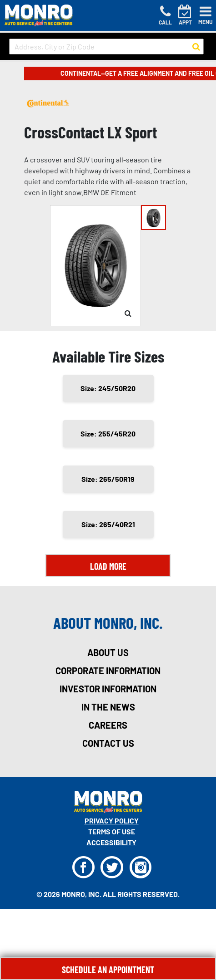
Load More (108, 566)
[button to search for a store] (196, 47)
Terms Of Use (112, 831)
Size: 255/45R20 (108, 434)
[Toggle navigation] (206, 15)
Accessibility (111, 842)
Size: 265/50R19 (108, 479)
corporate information (108, 671)
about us (108, 652)
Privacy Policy (112, 821)
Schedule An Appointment (108, 970)
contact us (108, 743)
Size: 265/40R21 (108, 524)
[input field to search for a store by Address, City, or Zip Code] (106, 47)
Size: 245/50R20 (108, 388)
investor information (108, 689)
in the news (108, 707)
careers (108, 725)
